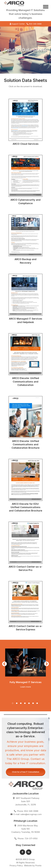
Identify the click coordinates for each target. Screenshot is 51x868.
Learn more (26, 687)
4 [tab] (26, 704)
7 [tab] (38, 704)
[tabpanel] (26, 668)
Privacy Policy (16, 866)
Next (47, 664)
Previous (4, 664)
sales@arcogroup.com (31, 814)
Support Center (17, 24)
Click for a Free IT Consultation (26, 772)
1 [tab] (13, 704)
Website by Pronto (33, 866)
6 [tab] (34, 704)
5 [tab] (30, 704)
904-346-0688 (34, 24)
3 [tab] (21, 704)
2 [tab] (17, 704)
